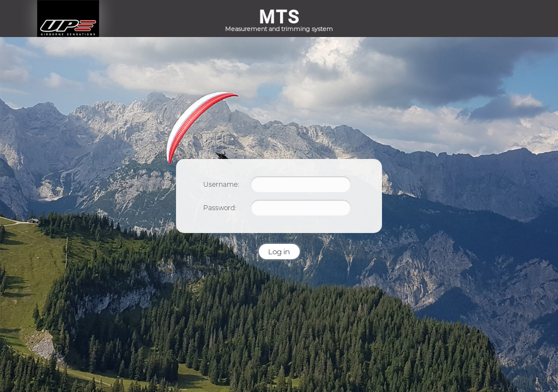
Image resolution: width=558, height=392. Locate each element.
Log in (279, 252)
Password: (220, 208)
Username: (221, 184)
